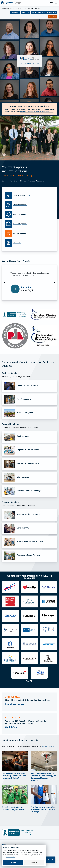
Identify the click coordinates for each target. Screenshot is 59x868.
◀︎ (5, 283)
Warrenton (40, 181)
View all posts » (48, 746)
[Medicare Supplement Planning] (29, 542)
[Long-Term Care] (29, 528)
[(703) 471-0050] (29, 195)
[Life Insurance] (29, 478)
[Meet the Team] (29, 214)
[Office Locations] (29, 205)
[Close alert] (55, 106)
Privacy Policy (11, 857)
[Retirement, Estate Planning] (29, 556)
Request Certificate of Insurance (44, 13)
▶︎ (56, 283)
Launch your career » (15, 704)
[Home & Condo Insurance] (29, 464)
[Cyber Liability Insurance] (29, 386)
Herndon (24, 181)
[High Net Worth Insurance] (29, 450)
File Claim (26, 13)
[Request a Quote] (29, 233)
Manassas (32, 181)
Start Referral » (12, 727)
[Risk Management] (29, 399)
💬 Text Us (47, 860)
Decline (34, 862)
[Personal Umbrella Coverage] (29, 491)
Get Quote (52, 17)
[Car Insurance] (29, 437)
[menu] (56, 3)
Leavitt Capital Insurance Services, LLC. (37, 112)
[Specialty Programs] (29, 413)
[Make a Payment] (29, 224)
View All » (29, 681)
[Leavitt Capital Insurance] (11, 3)
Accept (13, 862)
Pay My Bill (15, 13)
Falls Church (15, 181)
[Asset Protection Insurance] (29, 515)
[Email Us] (29, 243)
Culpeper (5, 181)
